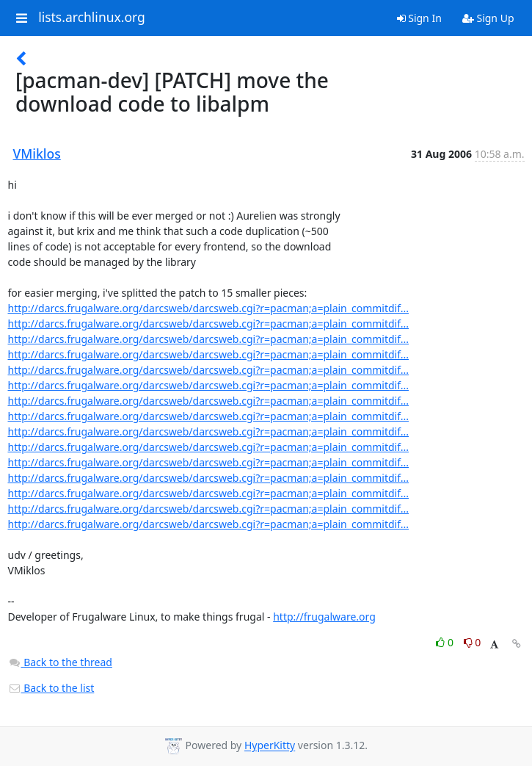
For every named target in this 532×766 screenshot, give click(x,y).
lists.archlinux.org (92, 18)
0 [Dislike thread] (473, 642)
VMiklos (37, 153)
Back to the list (51, 688)
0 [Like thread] (446, 642)
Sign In (419, 18)
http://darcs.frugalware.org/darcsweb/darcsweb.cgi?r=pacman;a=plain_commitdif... (209, 308)
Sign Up (488, 18)
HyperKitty (270, 746)
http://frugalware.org (324, 617)
